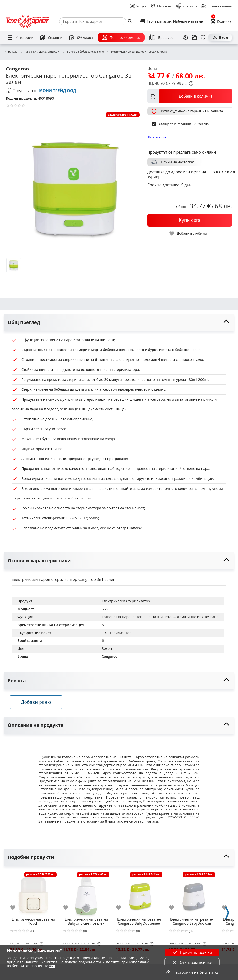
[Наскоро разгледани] (186, 38)
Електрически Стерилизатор (126, 601)
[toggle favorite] (189, 234)
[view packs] (190, 96)
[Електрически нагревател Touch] (33, 895)
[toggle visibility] (119, 323)
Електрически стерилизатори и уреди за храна (136, 52)
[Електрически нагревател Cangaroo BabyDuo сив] (192, 895)
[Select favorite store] (172, 21)
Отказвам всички (192, 962)
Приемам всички (192, 952)
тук (52, 966)
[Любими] (203, 38)
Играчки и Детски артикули (40, 52)
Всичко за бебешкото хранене (83, 52)
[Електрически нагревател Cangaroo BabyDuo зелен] (139, 895)
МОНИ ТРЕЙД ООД (58, 91)
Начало (11, 52)
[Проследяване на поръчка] (194, 38)
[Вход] (220, 38)
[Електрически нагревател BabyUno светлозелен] (86, 895)
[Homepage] (28, 21)
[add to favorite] (16, 909)
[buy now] (190, 220)
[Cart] (221, 21)
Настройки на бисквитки (192, 972)
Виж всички (157, 137)
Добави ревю (39, 704)
